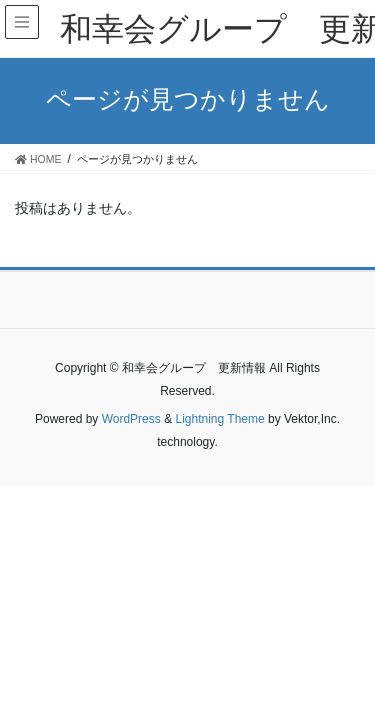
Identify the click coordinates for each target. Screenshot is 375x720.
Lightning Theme (219, 419)
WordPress (131, 419)
